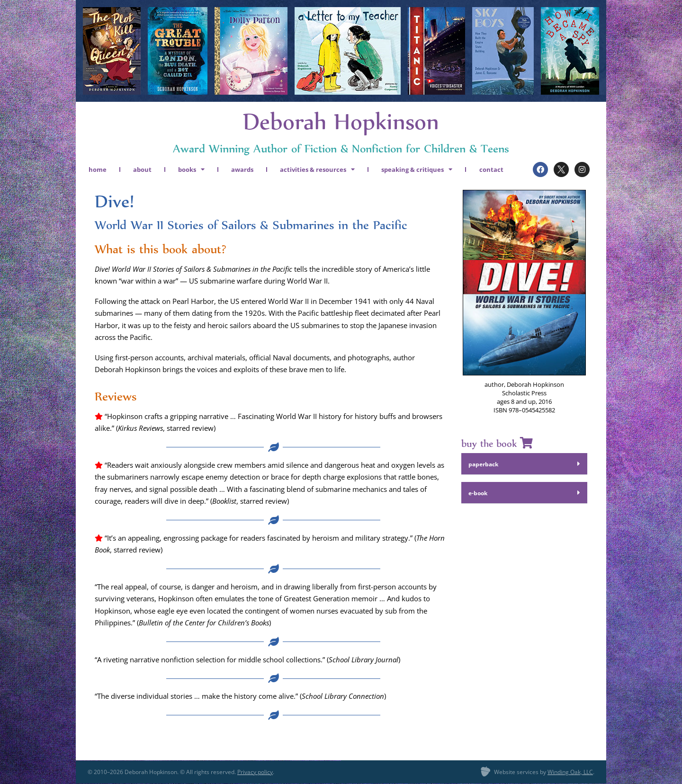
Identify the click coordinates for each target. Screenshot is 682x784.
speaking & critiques (417, 169)
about (142, 169)
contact (491, 169)
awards (242, 169)
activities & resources (317, 169)
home (98, 169)
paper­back (483, 464)
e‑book (478, 493)
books (191, 169)
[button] (524, 464)
